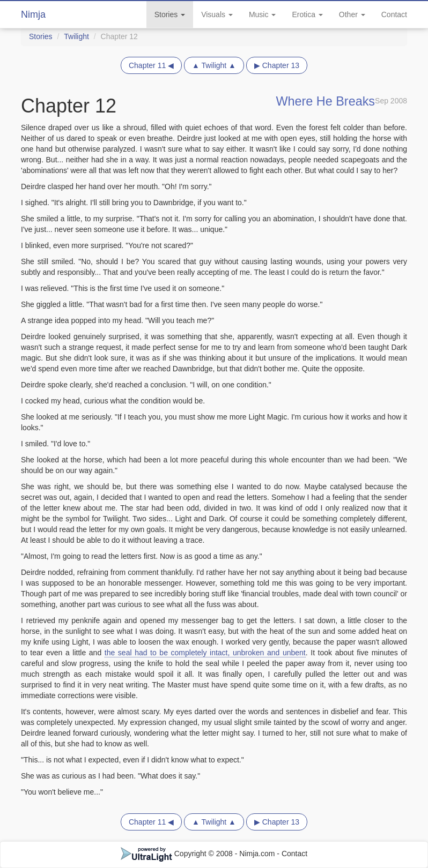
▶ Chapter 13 (277, 65)
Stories (170, 14)
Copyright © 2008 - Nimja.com (199, 854)
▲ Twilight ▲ (214, 65)
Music (262, 14)
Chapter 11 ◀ (151, 65)
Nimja (33, 14)
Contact (394, 14)
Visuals (217, 14)
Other (352, 14)
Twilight (76, 36)
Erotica (307, 14)
